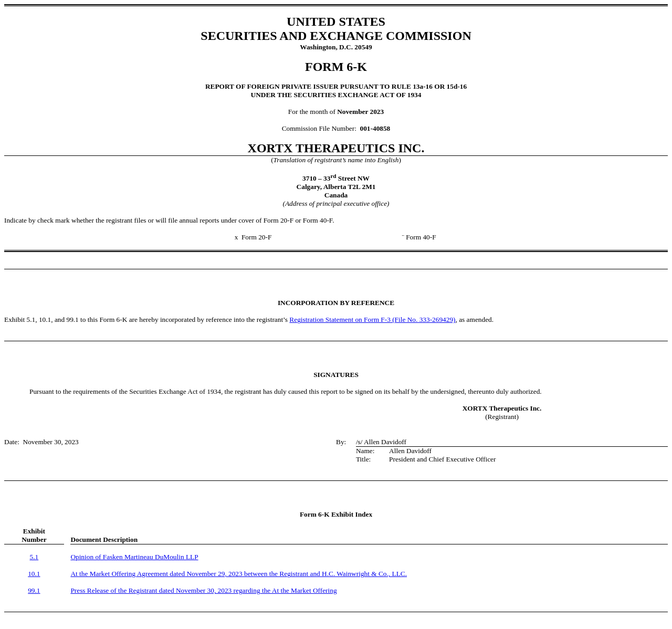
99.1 (34, 590)
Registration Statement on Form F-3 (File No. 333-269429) (372, 319)
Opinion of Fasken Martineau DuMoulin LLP (134, 557)
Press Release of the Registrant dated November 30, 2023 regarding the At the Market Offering (203, 590)
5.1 (34, 557)
